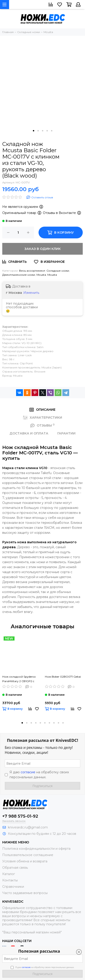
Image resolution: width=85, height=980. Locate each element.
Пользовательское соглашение (28, 855)
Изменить (31, 293)
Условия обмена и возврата (25, 861)
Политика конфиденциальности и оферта (36, 849)
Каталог (9, 874)
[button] (34, 131)
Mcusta (41, 275)
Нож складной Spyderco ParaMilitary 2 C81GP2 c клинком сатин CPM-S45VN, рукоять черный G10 (19, 679)
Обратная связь (15, 868)
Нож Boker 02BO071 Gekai (63, 677)
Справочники (13, 887)
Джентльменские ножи (19, 275)
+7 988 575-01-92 (20, 816)
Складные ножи (58, 271)
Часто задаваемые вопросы (25, 893)
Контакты (10, 880)
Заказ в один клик (43, 249)
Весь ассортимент (32, 271)
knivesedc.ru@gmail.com (28, 827)
